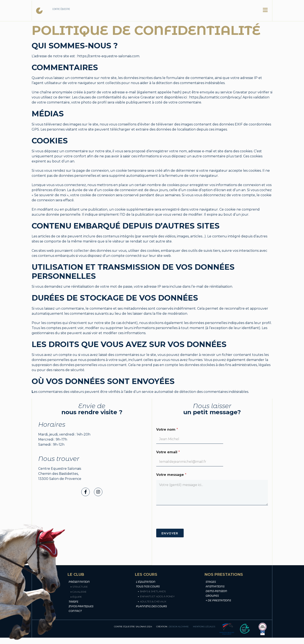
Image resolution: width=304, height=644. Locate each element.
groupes (212, 596)
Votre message (171, 475)
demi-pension (216, 591)
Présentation (79, 582)
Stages (211, 582)
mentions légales (204, 627)
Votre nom (167, 430)
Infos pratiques (81, 606)
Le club (123, 11)
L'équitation (146, 582)
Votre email (168, 452)
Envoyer (170, 533)
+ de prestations (218, 600)
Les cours (189, 11)
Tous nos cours (148, 586)
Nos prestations (155, 11)
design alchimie (179, 627)
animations (215, 586)
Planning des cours (151, 606)
